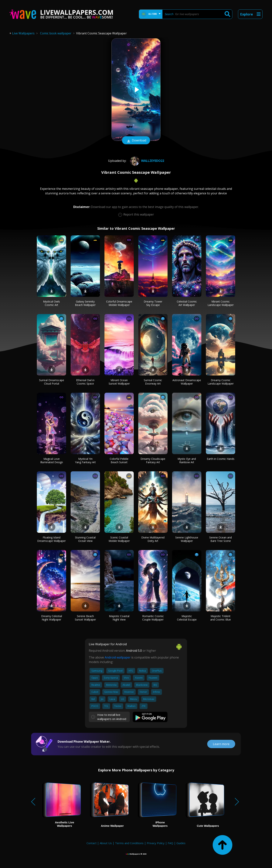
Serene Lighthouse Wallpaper (187, 539)
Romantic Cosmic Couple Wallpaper (153, 618)
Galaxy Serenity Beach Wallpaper (85, 303)
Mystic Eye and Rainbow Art (187, 460)
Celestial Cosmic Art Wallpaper (187, 303)
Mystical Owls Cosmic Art (51, 303)
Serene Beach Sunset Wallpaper (85, 618)
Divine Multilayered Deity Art (153, 539)
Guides (181, 843)
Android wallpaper (118, 657)
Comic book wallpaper (56, 33)
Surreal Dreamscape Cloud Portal (52, 382)
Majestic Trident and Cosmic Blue (221, 618)
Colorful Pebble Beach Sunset (119, 460)
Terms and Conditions (129, 843)
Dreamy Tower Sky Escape (153, 303)
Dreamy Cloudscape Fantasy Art (153, 460)
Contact (92, 843)
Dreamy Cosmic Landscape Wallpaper (221, 382)
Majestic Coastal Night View (119, 618)
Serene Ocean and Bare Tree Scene (221, 539)
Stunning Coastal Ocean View (85, 539)
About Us (106, 843)
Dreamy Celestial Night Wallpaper (52, 618)
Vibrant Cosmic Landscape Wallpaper (221, 303)
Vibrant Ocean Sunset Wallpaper (119, 382)
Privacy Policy (156, 843)
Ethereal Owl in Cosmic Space (85, 382)
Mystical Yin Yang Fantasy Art (85, 460)
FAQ (170, 843)
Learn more (221, 744)
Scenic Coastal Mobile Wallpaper (119, 539)
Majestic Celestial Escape (187, 618)
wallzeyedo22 (147, 161)
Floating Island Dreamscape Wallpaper (51, 539)
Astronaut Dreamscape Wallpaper (187, 382)
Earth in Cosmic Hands (221, 459)
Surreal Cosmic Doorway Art (153, 382)
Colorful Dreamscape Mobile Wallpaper (119, 303)
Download (136, 141)
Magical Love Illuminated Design (52, 460)
